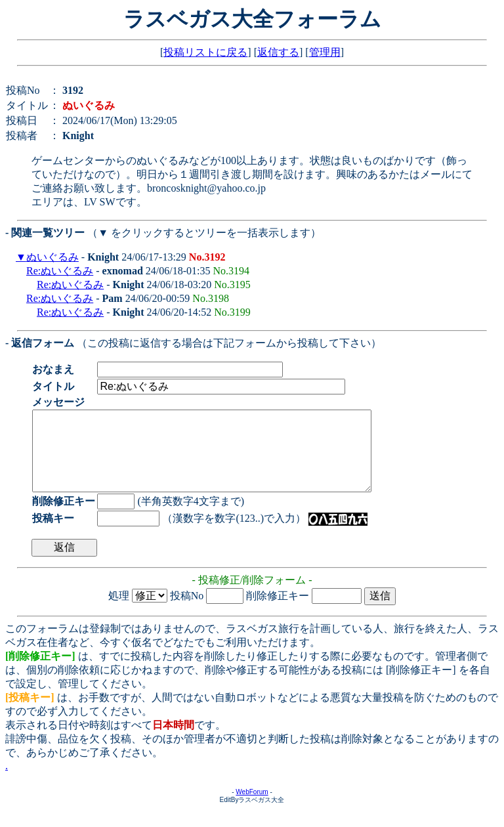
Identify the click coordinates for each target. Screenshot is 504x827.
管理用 (325, 52)
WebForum (252, 808)
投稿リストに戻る (205, 52)
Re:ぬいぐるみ (60, 271)
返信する (278, 52)
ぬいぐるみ (52, 257)
